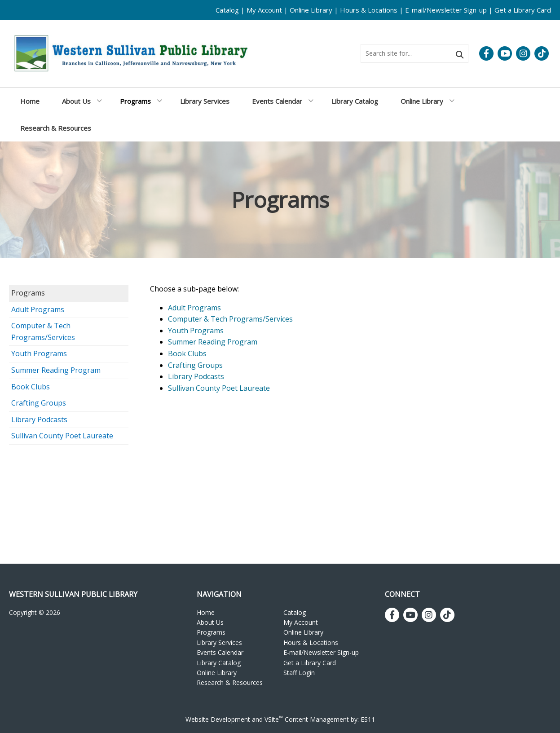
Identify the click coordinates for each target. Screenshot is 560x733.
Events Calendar (220, 652)
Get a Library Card (523, 10)
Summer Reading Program (56, 370)
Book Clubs (31, 387)
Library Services (219, 642)
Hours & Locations (369, 10)
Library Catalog (219, 663)
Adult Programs (38, 309)
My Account (264, 10)
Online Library (311, 10)
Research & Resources (230, 682)
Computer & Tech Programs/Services (43, 331)
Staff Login (299, 673)
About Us (210, 622)
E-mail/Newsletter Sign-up (446, 10)
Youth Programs (39, 353)
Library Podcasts (39, 419)
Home (206, 612)
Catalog (227, 10)
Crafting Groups (39, 403)
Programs (28, 293)
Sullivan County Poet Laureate (62, 436)
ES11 (368, 719)
